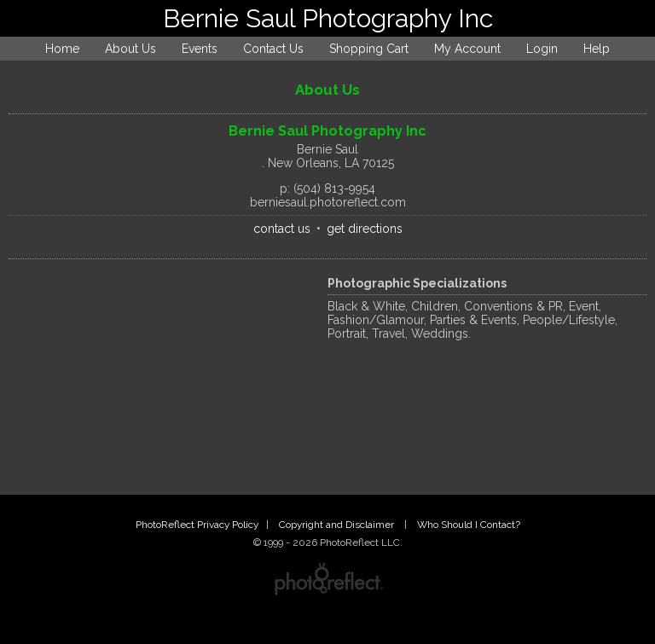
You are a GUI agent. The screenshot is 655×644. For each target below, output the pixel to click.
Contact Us (273, 49)
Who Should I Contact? (469, 525)
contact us (282, 229)
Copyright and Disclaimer (338, 525)
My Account (467, 49)
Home (62, 49)
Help (597, 49)
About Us (130, 49)
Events (200, 49)
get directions (365, 229)
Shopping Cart (369, 49)
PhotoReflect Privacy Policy (197, 525)
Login (542, 49)
